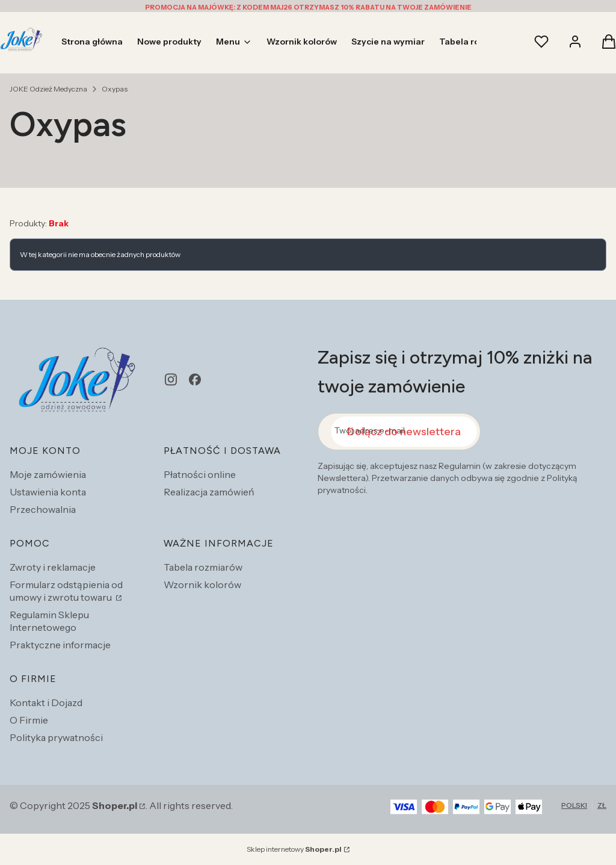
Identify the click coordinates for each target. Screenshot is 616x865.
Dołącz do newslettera (404, 432)
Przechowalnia (43, 509)
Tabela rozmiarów (203, 567)
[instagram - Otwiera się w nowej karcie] (171, 380)
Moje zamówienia (48, 474)
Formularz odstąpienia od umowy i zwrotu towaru (66, 591)
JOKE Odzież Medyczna (48, 89)
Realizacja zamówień (209, 492)
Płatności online (200, 474)
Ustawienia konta (48, 492)
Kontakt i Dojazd (46, 702)
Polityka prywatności (56, 737)
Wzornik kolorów (202, 584)
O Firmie (29, 720)
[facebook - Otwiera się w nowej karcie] (195, 380)
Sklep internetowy (294, 849)
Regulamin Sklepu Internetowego (49, 621)
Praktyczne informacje (60, 645)
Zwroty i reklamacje (53, 567)
